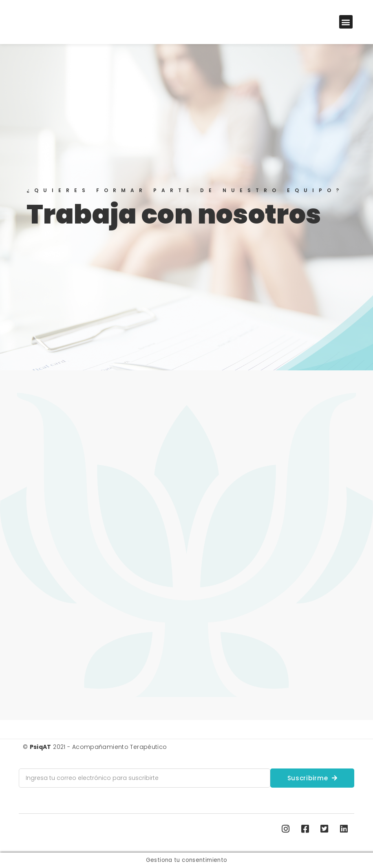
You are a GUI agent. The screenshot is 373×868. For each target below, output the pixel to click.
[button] (346, 22)
